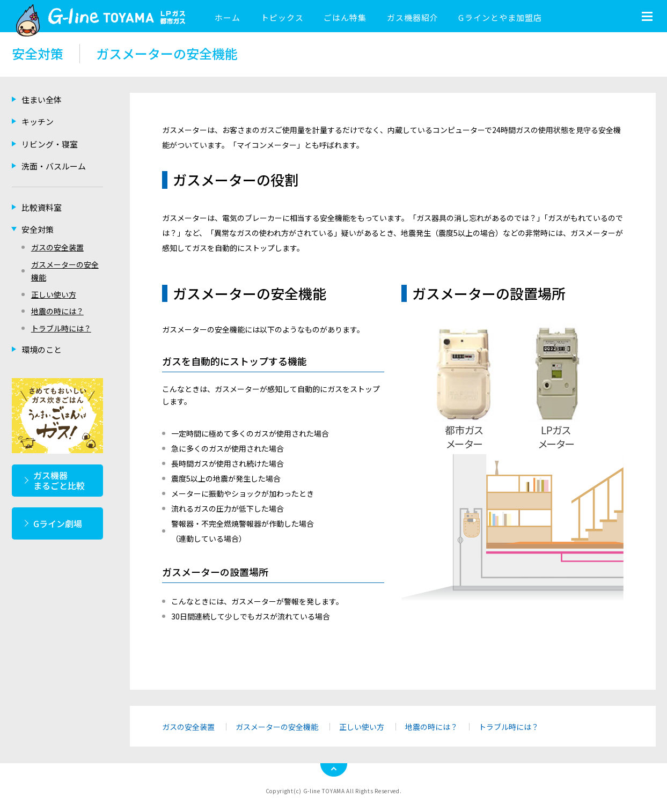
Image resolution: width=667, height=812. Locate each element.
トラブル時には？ (509, 727)
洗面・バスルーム (54, 166)
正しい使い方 (362, 727)
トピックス (282, 17)
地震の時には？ (431, 727)
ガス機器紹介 (413, 17)
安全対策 (38, 229)
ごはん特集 (345, 17)
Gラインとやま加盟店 (500, 17)
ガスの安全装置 (188, 727)
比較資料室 (42, 207)
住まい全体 (42, 99)
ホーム (228, 17)
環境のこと (42, 349)
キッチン (38, 121)
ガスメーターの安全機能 (277, 727)
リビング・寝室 (50, 144)
